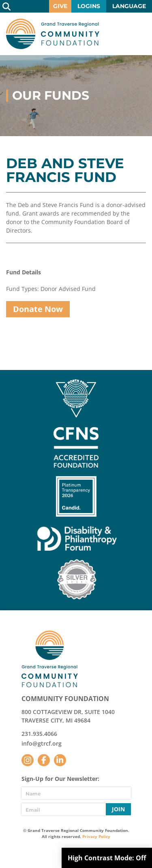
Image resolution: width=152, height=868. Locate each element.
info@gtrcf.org (42, 743)
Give (60, 6)
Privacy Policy (96, 836)
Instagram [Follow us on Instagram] (28, 760)
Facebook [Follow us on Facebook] (44, 760)
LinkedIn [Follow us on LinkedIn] (60, 760)
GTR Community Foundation (53, 34)
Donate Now (38, 309)
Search (6, 6)
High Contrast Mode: (107, 858)
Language (129, 6)
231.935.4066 (39, 734)
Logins (89, 6)
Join (118, 809)
